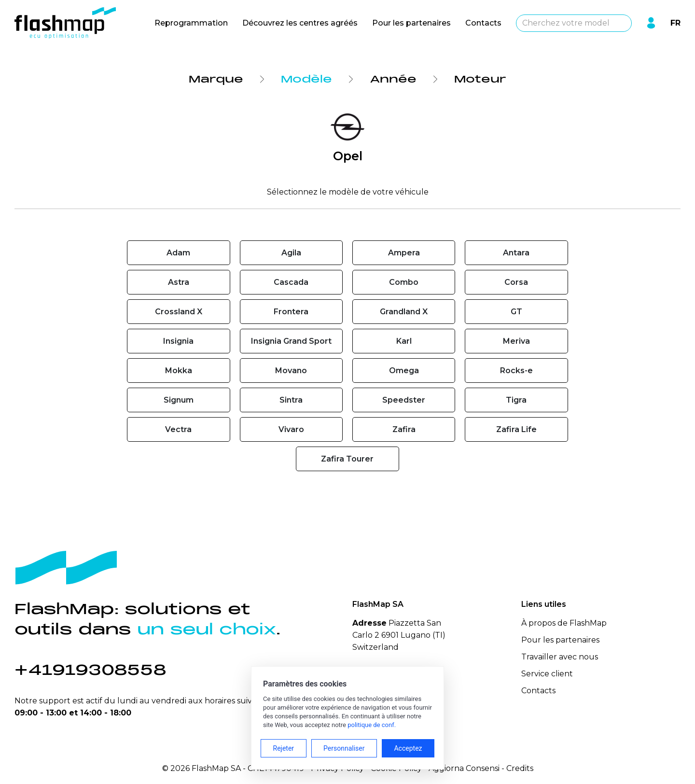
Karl (404, 341)
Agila (291, 253)
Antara (516, 253)
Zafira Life (516, 429)
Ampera (404, 253)
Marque (216, 79)
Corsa (516, 282)
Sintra (291, 400)
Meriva (516, 341)
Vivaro (291, 429)
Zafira (404, 429)
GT (516, 312)
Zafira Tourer (347, 459)
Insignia (178, 341)
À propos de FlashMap (564, 623)
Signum (179, 400)
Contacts (483, 23)
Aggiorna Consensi (464, 768)
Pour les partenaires (411, 23)
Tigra (516, 400)
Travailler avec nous (560, 657)
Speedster (404, 400)
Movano (291, 371)
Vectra (178, 429)
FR (675, 23)
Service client (547, 674)
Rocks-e (516, 371)
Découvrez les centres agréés (300, 23)
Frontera (291, 312)
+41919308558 (90, 670)
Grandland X (404, 312)
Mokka (179, 371)
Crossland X (179, 312)
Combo (404, 282)
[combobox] (574, 23)
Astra (179, 282)
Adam (178, 253)
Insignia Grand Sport (291, 341)
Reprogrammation (191, 23)
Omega (404, 371)
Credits (520, 768)
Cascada (291, 282)
